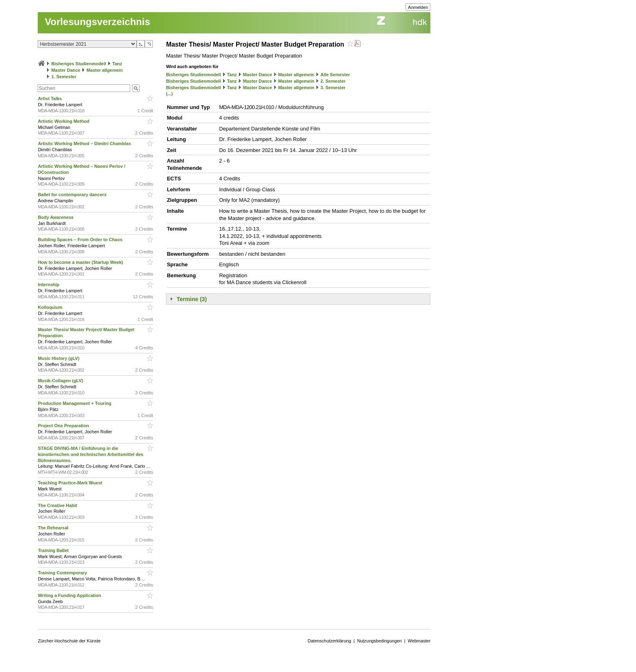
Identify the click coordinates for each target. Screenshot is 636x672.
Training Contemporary (63, 573)
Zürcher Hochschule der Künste (69, 641)
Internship (49, 285)
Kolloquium (51, 307)
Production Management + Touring (75, 403)
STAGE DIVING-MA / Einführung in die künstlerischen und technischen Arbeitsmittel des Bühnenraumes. (90, 454)
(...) (169, 94)
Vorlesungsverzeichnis (97, 22)
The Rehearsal (54, 528)
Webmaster (419, 641)
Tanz (117, 64)
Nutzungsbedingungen (379, 641)
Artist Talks (50, 98)
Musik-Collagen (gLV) (61, 381)
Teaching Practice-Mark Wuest (71, 483)
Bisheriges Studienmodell (79, 64)
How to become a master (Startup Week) (81, 262)
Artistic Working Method (64, 121)
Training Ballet (54, 550)
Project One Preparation (64, 426)
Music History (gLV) (59, 358)
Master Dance (66, 70)
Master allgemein (104, 70)
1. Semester (64, 77)
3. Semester (333, 88)
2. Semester (333, 81)
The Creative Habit (58, 505)
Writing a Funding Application (70, 595)
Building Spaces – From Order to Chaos (81, 240)
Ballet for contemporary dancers (73, 195)
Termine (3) (191, 299)
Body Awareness (56, 217)
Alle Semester (335, 75)
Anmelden (418, 7)
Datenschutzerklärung (330, 641)
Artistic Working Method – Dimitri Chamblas (85, 143)
